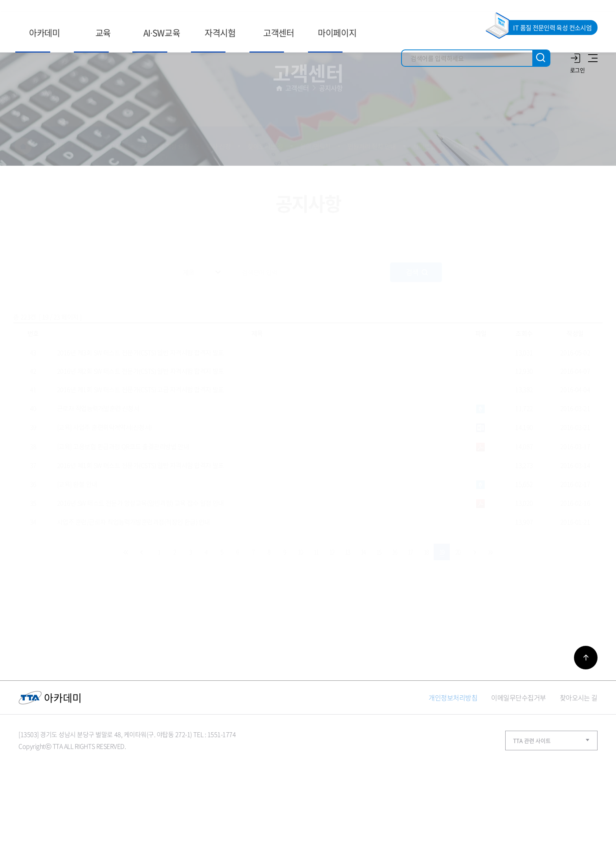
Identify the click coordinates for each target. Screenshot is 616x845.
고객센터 (297, 141)
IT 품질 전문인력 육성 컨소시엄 (552, 27)
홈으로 (279, 141)
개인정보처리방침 (453, 752)
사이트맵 (592, 58)
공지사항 (331, 141)
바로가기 (586, 712)
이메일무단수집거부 (518, 752)
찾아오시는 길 (579, 752)
